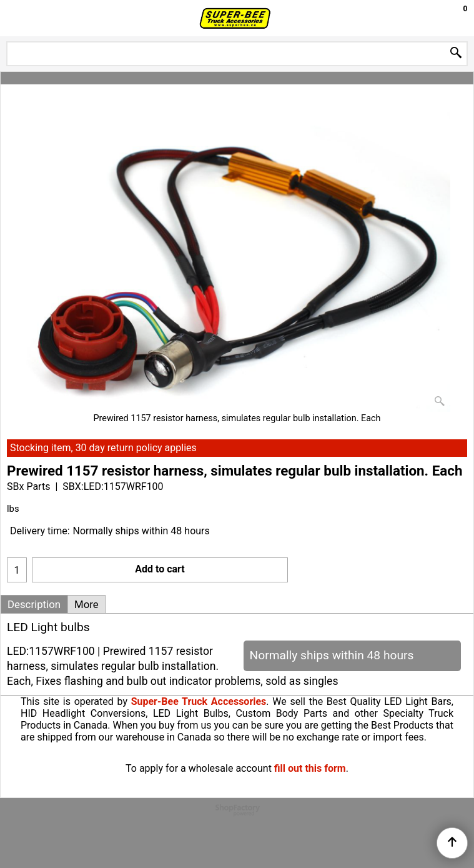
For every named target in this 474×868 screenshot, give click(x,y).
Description (34, 604)
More (86, 604)
